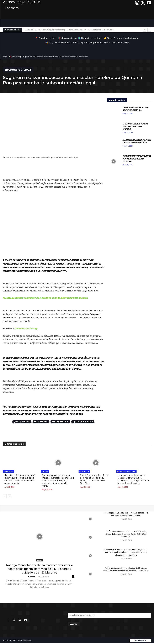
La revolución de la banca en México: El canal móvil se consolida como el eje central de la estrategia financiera (132, 479)
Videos (45, 471)
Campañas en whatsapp (26, 328)
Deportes (9, 471)
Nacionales (60, 422)
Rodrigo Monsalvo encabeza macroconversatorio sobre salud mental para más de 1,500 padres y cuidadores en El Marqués (58, 480)
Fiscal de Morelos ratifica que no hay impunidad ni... (136, 109)
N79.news (41, 422)
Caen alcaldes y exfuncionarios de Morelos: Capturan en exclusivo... (135, 159)
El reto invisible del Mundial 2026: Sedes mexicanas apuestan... (136, 126)
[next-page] (9, 496)
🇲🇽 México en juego (15, 57)
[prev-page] (5, 496)
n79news (32, 576)
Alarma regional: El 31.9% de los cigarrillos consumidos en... (136, 143)
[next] (149, 30)
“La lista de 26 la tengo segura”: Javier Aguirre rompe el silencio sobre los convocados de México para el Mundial (69, 30)
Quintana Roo (83, 422)
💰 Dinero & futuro (126, 471)
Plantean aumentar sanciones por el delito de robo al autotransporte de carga (45, 298)
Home (5, 57)
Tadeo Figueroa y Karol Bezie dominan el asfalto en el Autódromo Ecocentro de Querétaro (95, 479)
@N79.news (22, 422)
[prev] (145, 30)
